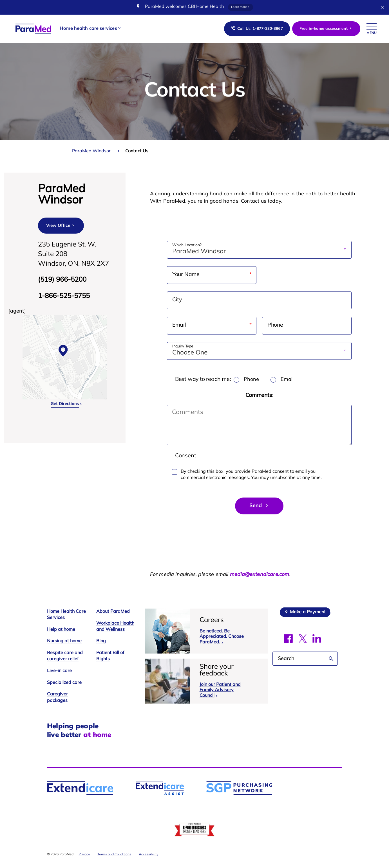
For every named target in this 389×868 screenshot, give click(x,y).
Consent (186, 456)
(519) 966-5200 (62, 280)
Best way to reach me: (204, 379)
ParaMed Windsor (91, 151)
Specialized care (64, 683)
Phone (276, 325)
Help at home (61, 630)
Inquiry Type (183, 347)
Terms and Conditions (114, 855)
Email (190, 325)
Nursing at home (64, 641)
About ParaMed (113, 612)
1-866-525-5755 (64, 296)
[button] (90, 29)
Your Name (197, 275)
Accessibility (148, 855)
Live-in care (59, 671)
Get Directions (65, 404)
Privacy (84, 855)
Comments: (259, 395)
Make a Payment (308, 612)
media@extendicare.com (260, 575)
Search (331, 659)
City (177, 300)
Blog (101, 641)
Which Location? (187, 245)
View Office (61, 226)
